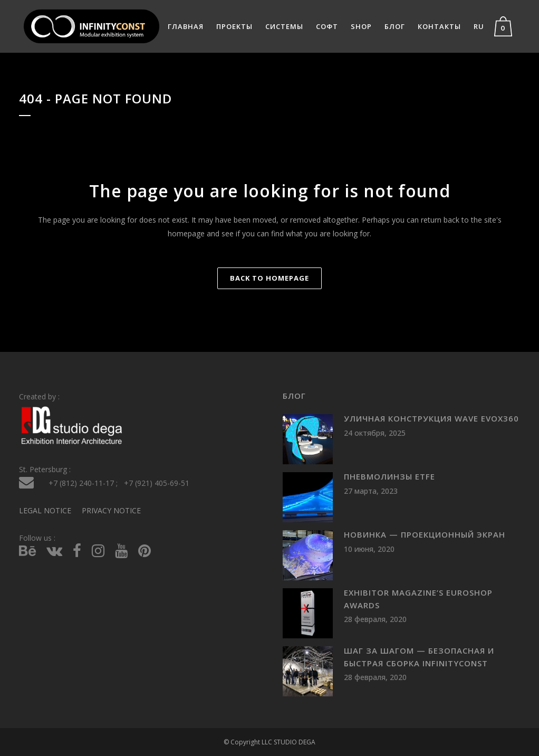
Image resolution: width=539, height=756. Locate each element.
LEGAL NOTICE (45, 510)
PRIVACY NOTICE (111, 510)
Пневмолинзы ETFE (389, 476)
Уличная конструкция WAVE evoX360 (431, 418)
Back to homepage (269, 278)
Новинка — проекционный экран (425, 534)
